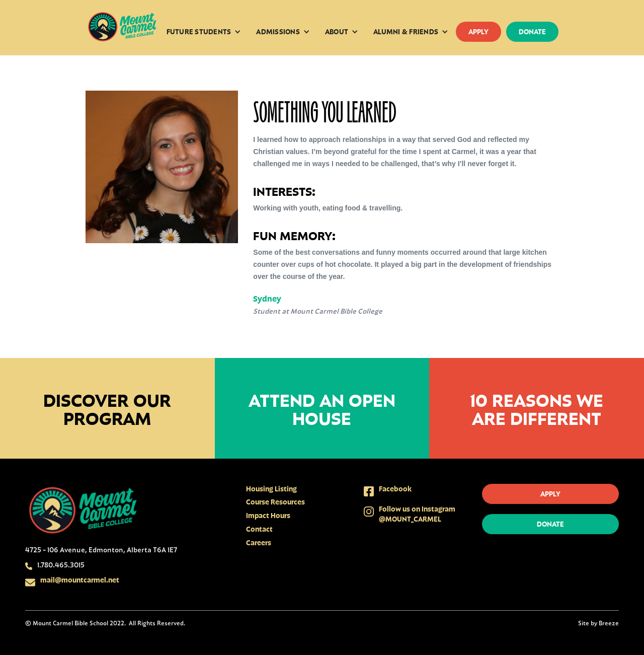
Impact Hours (268, 515)
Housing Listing (271, 489)
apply (478, 31)
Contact (259, 529)
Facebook (395, 489)
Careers (259, 542)
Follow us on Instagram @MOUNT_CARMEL (417, 514)
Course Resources (275, 502)
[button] (204, 32)
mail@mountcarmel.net (80, 580)
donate (532, 31)
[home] (122, 28)
